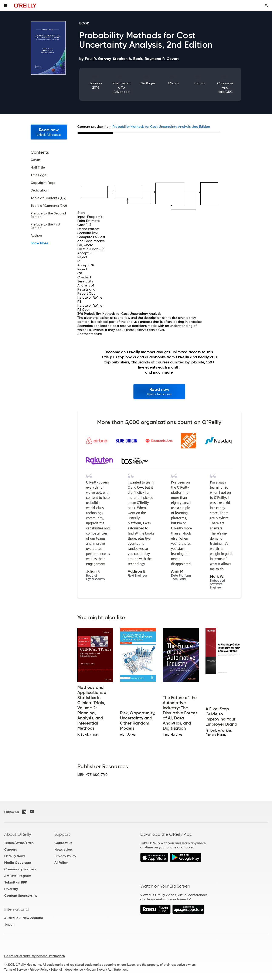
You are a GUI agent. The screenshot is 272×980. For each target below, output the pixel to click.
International (17, 909)
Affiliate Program (18, 876)
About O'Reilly (18, 834)
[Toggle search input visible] (266, 6)
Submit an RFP (16, 882)
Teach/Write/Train (19, 843)
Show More (39, 243)
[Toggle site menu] (6, 6)
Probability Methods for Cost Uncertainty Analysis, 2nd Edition (161, 127)
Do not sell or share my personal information (35, 956)
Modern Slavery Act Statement (107, 970)
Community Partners (20, 869)
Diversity (11, 889)
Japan (9, 924)
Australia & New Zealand (24, 918)
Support (62, 834)
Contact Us (63, 843)
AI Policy (61, 863)
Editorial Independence (67, 970)
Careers (11, 849)
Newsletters (64, 849)
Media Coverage (18, 863)
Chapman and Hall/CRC (225, 87)
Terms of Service (16, 970)
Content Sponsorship (21, 896)
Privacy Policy (65, 856)
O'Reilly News (15, 856)
